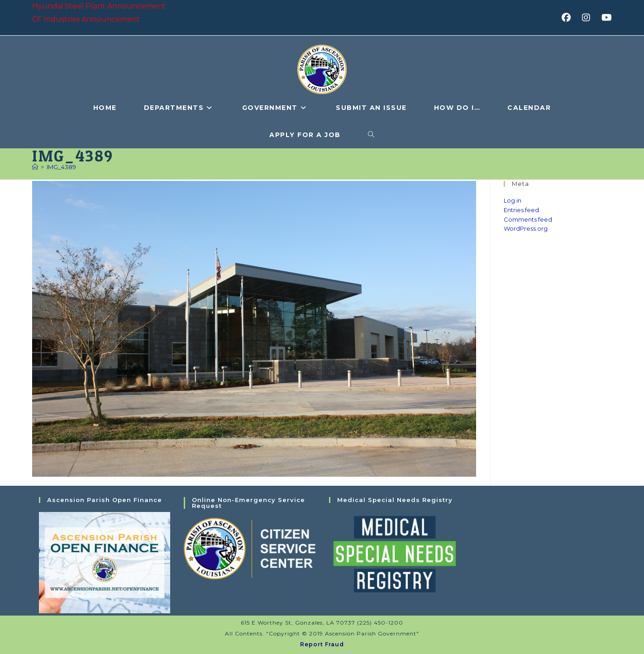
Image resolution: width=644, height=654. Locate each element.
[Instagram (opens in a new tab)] (589, 18)
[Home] (35, 167)
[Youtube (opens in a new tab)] (605, 18)
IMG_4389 (61, 167)
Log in (513, 200)
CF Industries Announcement (86, 19)
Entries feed (521, 210)
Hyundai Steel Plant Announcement (99, 6)
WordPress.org (526, 228)
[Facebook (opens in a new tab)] (569, 18)
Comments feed (528, 219)
